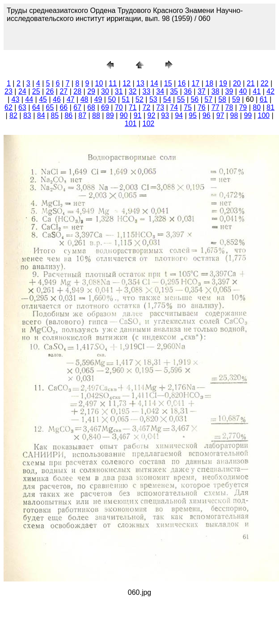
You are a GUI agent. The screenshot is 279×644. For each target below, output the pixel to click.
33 (147, 91)
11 (113, 83)
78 (229, 107)
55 (181, 99)
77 (216, 107)
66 (63, 107)
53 (153, 99)
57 (208, 99)
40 (243, 91)
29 (91, 91)
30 (105, 91)
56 (194, 99)
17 (195, 83)
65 (50, 107)
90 (124, 115)
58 (222, 99)
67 (77, 107)
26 (50, 91)
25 (36, 91)
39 (229, 91)
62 (8, 107)
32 (133, 91)
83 (27, 115)
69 (105, 107)
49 (98, 99)
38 (216, 91)
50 (112, 99)
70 (119, 107)
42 (271, 91)
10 (99, 83)
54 (167, 99)
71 (133, 107)
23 (8, 91)
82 (13, 115)
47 (71, 99)
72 (147, 107)
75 (188, 107)
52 (139, 99)
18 (209, 83)
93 (165, 115)
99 (248, 115)
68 (91, 107)
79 (243, 107)
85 (55, 115)
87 (82, 115)
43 (16, 99)
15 (168, 83)
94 (179, 115)
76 (202, 107)
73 (160, 107)
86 (68, 115)
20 (237, 83)
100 (264, 115)
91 (138, 115)
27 (63, 91)
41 (257, 91)
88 (96, 115)
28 (77, 91)
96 (207, 115)
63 (22, 107)
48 (85, 99)
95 (193, 115)
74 (174, 107)
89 (110, 115)
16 (182, 83)
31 (119, 91)
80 (257, 107)
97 (220, 115)
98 (234, 115)
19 (223, 83)
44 (29, 99)
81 (271, 107)
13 (140, 83)
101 (131, 123)
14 (154, 83)
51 (126, 99)
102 (149, 123)
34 (160, 91)
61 (264, 99)
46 (57, 99)
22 (265, 83)
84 (41, 115)
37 (202, 91)
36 (188, 91)
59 (236, 99)
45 (43, 99)
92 (151, 115)
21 (251, 83)
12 (127, 83)
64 (36, 107)
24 (22, 91)
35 (174, 91)
